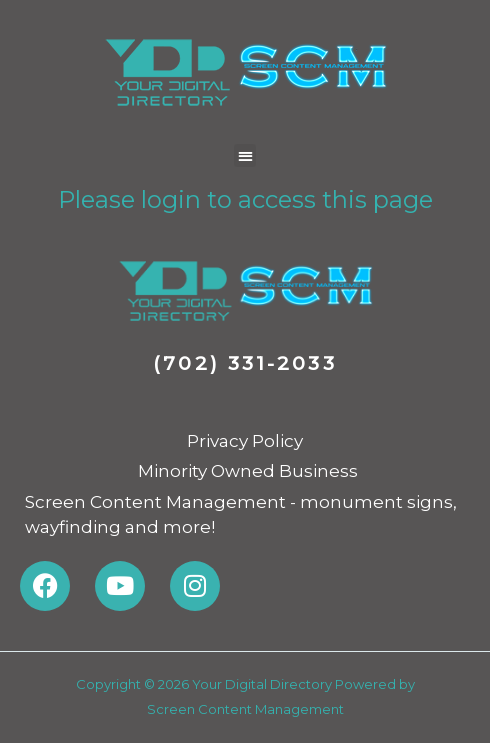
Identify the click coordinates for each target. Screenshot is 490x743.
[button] (245, 155)
